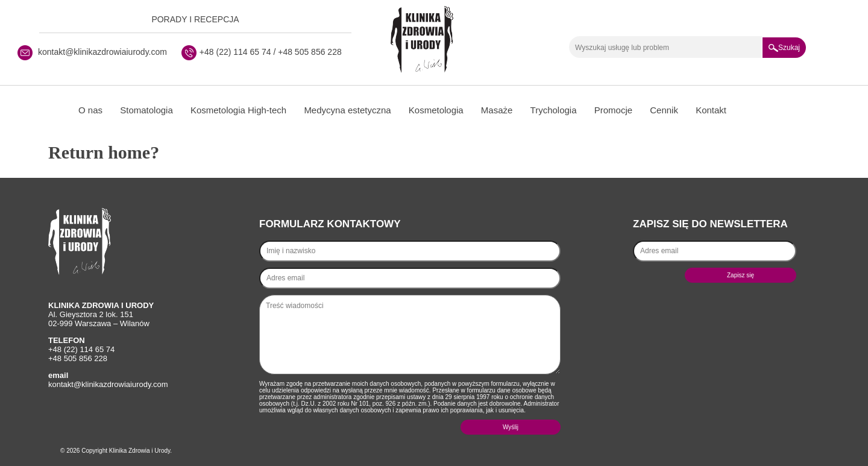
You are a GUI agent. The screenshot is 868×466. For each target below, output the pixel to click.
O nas (90, 110)
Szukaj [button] (784, 48)
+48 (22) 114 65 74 (235, 52)
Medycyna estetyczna (347, 110)
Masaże (497, 110)
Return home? (104, 152)
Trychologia (554, 110)
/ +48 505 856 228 (307, 52)
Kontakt (711, 110)
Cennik (664, 110)
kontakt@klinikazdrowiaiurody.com (102, 52)
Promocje (613, 110)
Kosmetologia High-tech (238, 110)
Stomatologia (146, 110)
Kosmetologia (436, 110)
